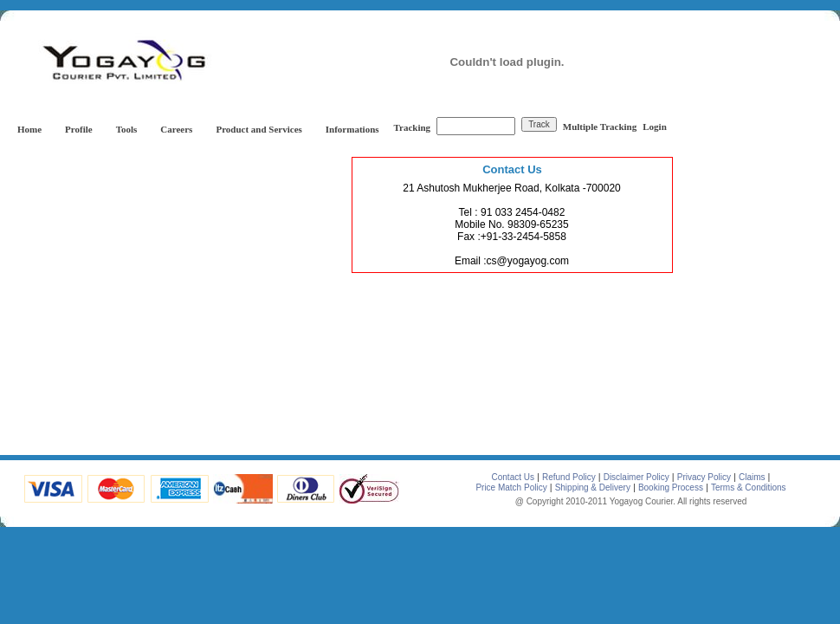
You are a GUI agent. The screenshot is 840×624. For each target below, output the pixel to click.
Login (655, 127)
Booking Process (671, 487)
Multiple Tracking (600, 127)
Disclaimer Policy (636, 477)
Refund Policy (569, 477)
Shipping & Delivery (593, 487)
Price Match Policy (511, 487)
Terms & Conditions (749, 487)
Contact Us (513, 477)
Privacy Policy (704, 477)
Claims (752, 477)
